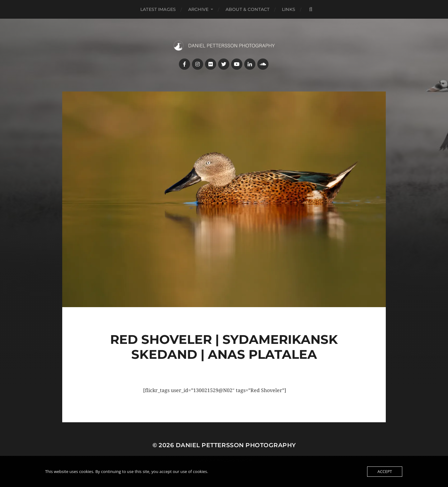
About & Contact (247, 9)
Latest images (158, 9)
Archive (198, 9)
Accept (385, 471)
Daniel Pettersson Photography (236, 445)
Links (289, 9)
